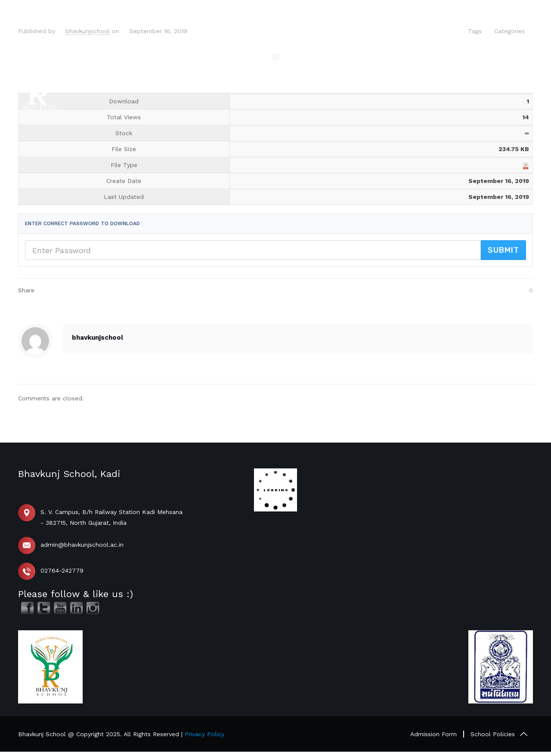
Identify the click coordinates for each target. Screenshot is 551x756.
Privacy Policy (204, 734)
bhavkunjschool (88, 31)
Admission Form (433, 734)
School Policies (493, 734)
